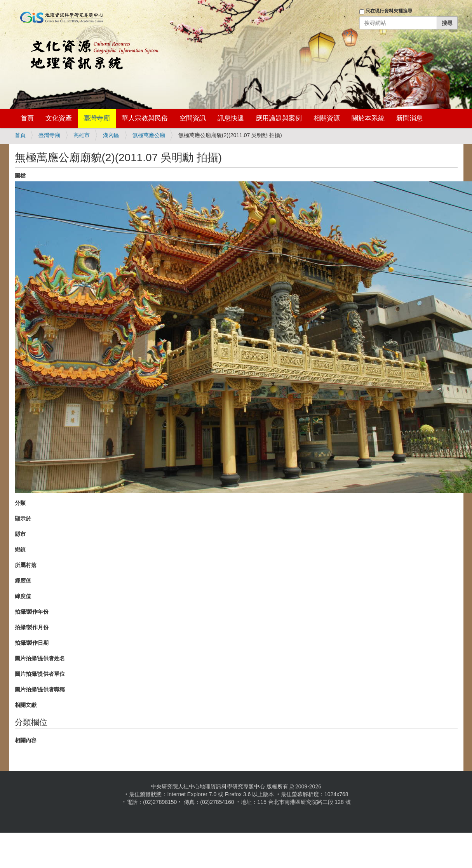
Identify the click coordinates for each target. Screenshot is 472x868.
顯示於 (23, 518)
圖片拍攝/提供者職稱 (40, 689)
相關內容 (26, 740)
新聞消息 (409, 118)
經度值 (23, 581)
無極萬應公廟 (149, 135)
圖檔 (20, 176)
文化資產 (59, 118)
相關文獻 (26, 705)
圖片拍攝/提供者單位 (40, 674)
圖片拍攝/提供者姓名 (40, 658)
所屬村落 (26, 565)
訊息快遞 (231, 118)
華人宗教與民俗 (145, 118)
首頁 (27, 118)
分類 (20, 503)
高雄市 (82, 135)
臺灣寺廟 (97, 118)
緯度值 (23, 596)
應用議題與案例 (279, 118)
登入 (348, 34)
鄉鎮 (20, 550)
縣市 (20, 534)
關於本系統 (368, 118)
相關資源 (327, 118)
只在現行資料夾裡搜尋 (389, 11)
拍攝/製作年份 (32, 612)
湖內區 (111, 135)
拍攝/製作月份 (32, 627)
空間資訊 (193, 118)
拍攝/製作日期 (32, 643)
